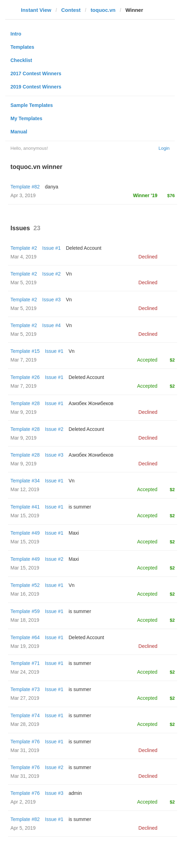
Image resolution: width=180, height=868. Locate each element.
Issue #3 (51, 300)
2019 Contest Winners (36, 87)
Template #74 (25, 715)
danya (52, 187)
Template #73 (25, 689)
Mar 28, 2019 (25, 724)
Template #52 (25, 585)
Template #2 (24, 248)
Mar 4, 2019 (24, 257)
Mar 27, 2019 (25, 698)
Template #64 (25, 637)
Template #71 (25, 663)
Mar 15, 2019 (25, 516)
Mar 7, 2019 (24, 360)
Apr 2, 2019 (23, 802)
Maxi (74, 533)
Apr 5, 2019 (23, 828)
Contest (71, 10)
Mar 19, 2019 (25, 646)
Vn (69, 274)
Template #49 (25, 533)
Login (164, 148)
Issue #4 (51, 325)
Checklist (21, 60)
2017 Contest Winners (36, 73)
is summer (80, 507)
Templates (22, 47)
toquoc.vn (103, 10)
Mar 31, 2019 (25, 750)
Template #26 (25, 377)
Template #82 (25, 187)
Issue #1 (51, 248)
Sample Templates (32, 105)
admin (75, 793)
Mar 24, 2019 (25, 672)
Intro (16, 34)
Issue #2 (51, 274)
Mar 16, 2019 (25, 594)
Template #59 (25, 611)
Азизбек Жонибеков (91, 403)
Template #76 (25, 742)
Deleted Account (84, 248)
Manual (19, 132)
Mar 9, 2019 (24, 412)
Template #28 (25, 403)
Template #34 (25, 481)
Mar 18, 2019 (25, 620)
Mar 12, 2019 (25, 489)
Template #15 (25, 351)
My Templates (26, 118)
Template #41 (25, 507)
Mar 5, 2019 (24, 282)
